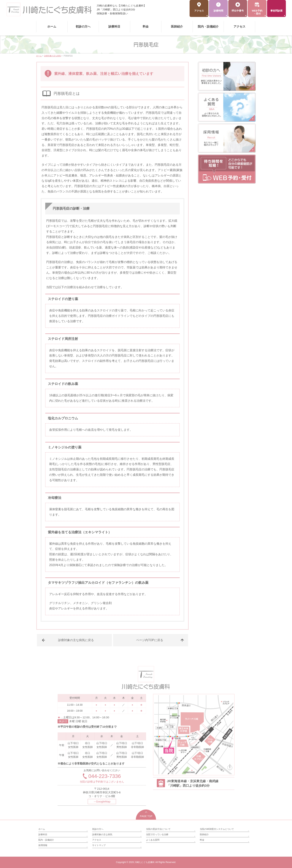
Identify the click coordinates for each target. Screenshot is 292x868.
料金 (202, 840)
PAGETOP (146, 814)
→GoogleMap (102, 801)
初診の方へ (98, 829)
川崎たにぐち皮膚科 (145, 862)
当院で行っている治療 (157, 834)
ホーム (42, 829)
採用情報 (43, 845)
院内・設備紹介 (46, 840)
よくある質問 (153, 840)
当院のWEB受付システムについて (217, 829)
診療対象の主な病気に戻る (76, 640)
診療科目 (43, 834)
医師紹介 (204, 834)
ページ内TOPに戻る (150, 640)
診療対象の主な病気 (102, 834)
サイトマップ (99, 845)
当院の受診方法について (158, 829)
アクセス (97, 840)
